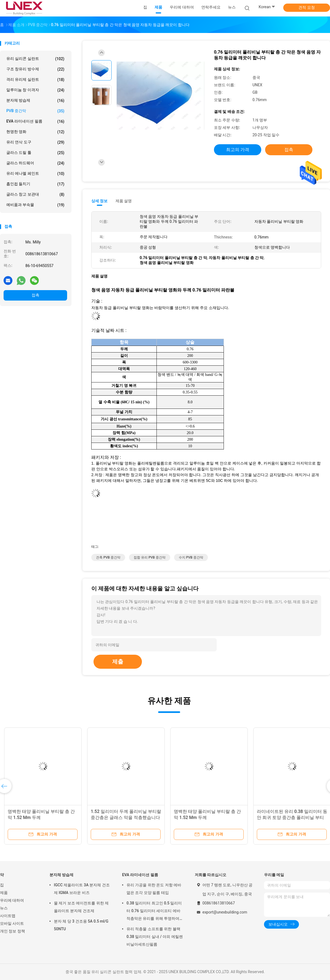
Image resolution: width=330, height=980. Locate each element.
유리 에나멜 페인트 (35, 174)
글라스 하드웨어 (35, 163)
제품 (4, 893)
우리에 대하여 (12, 900)
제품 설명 (124, 201)
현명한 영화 (35, 132)
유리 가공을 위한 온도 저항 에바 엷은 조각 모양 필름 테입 (154, 889)
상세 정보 (100, 201)
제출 (118, 662)
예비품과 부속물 (35, 205)
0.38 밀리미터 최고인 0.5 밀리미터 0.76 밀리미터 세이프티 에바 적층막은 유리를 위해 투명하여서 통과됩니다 (155, 912)
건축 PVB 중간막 (108, 557)
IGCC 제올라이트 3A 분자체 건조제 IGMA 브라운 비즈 (82, 889)
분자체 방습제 (35, 101)
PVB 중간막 (35, 111)
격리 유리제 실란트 (35, 80)
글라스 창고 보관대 (35, 195)
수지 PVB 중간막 (191, 557)
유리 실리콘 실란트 (35, 59)
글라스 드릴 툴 (35, 153)
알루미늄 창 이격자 (35, 90)
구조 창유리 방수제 (35, 69)
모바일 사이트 (12, 923)
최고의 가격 (238, 150)
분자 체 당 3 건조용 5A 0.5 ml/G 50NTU (81, 925)
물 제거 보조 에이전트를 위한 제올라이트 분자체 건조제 (81, 907)
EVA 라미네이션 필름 (35, 121)
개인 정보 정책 (13, 931)
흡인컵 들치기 (35, 184)
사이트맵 (8, 916)
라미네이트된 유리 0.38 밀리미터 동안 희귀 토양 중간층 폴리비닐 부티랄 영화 (292, 817)
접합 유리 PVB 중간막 (150, 557)
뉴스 (4, 908)
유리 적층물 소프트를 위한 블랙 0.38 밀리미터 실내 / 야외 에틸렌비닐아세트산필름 (155, 937)
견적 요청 (306, 7)
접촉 (35, 295)
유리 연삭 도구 (35, 142)
